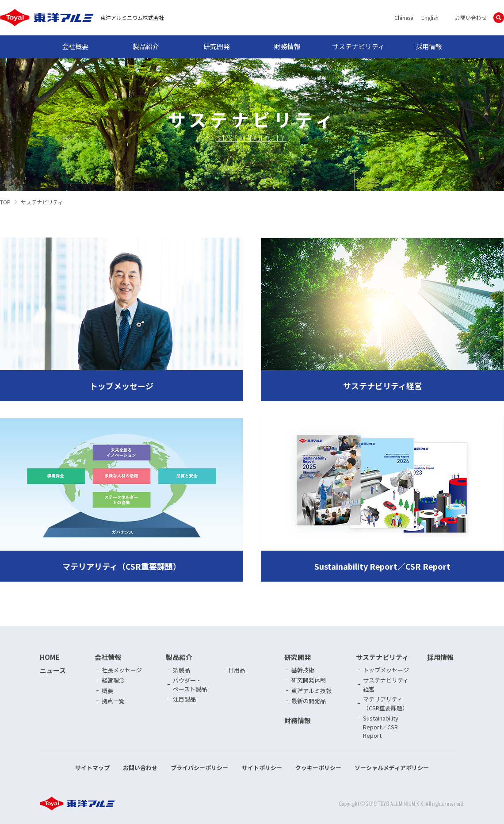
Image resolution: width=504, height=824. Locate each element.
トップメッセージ (386, 670)
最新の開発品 (309, 701)
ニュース (53, 670)
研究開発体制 (309, 680)
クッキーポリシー (318, 768)
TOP (5, 202)
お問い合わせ (471, 17)
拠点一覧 (113, 701)
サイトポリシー (262, 768)
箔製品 (181, 670)
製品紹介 (146, 46)
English (430, 17)
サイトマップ (92, 768)
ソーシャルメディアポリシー (392, 768)
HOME (50, 657)
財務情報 (287, 46)
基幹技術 (303, 670)
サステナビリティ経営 (386, 684)
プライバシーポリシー (199, 768)
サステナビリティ (358, 46)
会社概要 (75, 46)
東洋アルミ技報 (311, 691)
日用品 (237, 670)
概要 (107, 691)
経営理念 (113, 680)
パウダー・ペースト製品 (190, 684)
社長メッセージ (122, 670)
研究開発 (217, 46)
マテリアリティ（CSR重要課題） (386, 703)
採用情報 (429, 46)
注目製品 (184, 699)
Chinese (404, 17)
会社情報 (108, 657)
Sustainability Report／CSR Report (381, 727)
